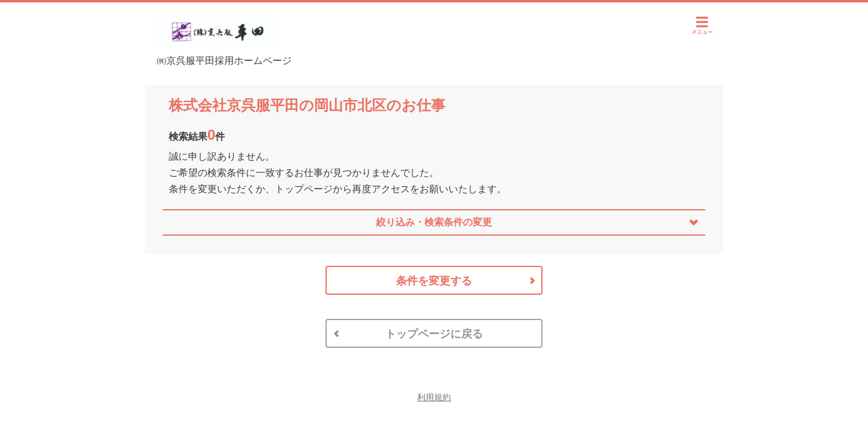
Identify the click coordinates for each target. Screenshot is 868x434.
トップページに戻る (434, 334)
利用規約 (434, 397)
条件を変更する (434, 281)
